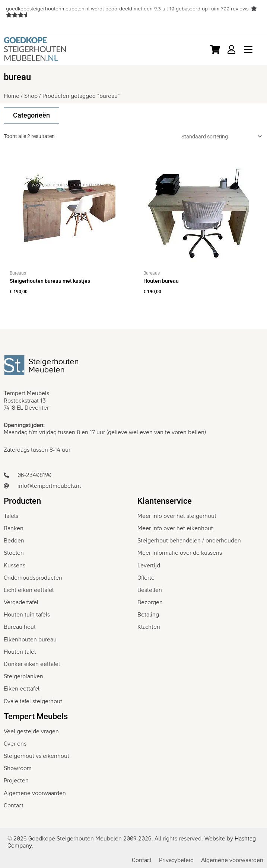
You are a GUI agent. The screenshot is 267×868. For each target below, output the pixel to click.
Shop (31, 96)
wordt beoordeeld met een (128, 9)
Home (12, 96)
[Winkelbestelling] (220, 137)
